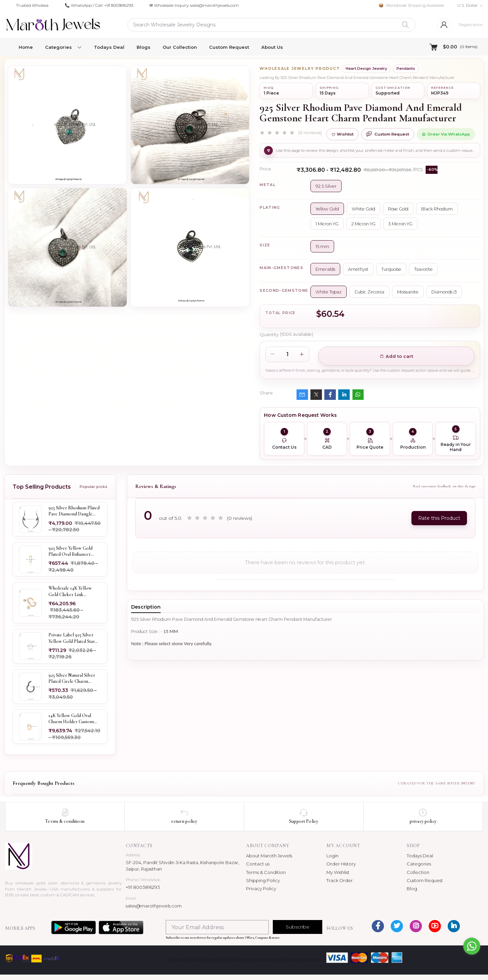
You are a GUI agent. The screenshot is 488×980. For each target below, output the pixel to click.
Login (332, 856)
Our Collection (180, 47)
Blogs (144, 47)
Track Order (340, 880)
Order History (341, 864)
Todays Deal (109, 47)
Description (146, 607)
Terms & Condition (266, 872)
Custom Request (229, 47)
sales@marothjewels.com (154, 906)
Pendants (406, 68)
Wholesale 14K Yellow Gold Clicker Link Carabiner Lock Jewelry (72, 591)
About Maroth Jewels (269, 856)
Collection (418, 872)
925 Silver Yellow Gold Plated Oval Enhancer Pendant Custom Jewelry (73, 551)
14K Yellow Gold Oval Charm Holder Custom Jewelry (71, 719)
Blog (412, 889)
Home (26, 47)
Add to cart (396, 356)
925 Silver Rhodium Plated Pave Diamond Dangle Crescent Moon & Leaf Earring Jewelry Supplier (74, 511)
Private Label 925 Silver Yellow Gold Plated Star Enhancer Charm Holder (73, 638)
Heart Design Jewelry (366, 68)
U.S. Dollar (468, 5)
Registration (471, 25)
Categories (419, 864)
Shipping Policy (263, 880)
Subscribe (298, 927)
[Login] (444, 25)
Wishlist (342, 134)
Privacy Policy (261, 889)
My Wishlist (338, 872)
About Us (272, 47)
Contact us (258, 864)
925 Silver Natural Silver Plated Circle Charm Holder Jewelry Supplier (73, 678)
